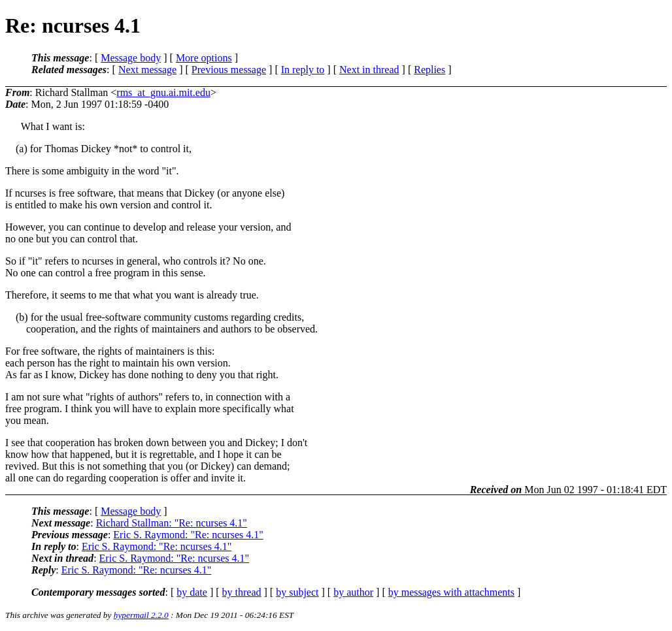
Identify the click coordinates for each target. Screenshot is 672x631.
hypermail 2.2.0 (141, 615)
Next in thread (369, 70)
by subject (297, 592)
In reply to (303, 70)
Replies (429, 70)
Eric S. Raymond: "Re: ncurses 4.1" (188, 535)
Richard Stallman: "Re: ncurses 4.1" (172, 523)
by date (192, 592)
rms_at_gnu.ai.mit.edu (163, 92)
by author (353, 592)
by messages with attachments (451, 592)
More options (204, 58)
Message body (131, 58)
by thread (242, 592)
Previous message (229, 70)
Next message (147, 70)
